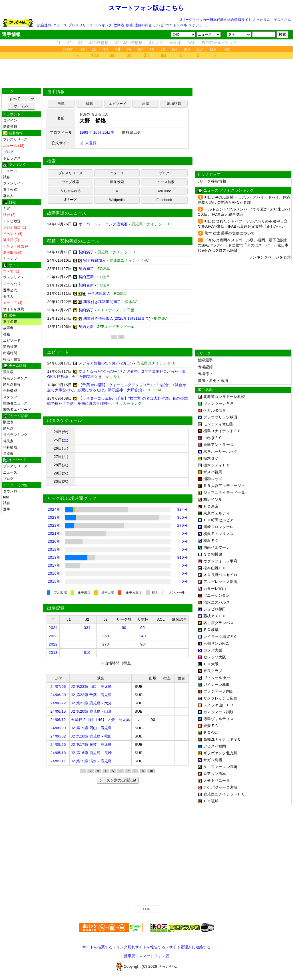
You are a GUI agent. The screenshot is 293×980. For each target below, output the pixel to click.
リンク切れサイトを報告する (141, 947)
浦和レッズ (213, 479)
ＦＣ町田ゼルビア (218, 520)
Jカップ (156, 43)
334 (87, 628)
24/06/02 (58, 736)
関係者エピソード (17, 410)
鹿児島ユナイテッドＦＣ (224, 794)
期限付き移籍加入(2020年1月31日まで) (117, 318)
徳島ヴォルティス (218, 719)
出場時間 (10, 353)
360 (106, 636)
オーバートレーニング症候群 (103, 224)
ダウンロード (14, 491)
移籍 (129, 25)
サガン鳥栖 (213, 760)
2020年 (54, 541)
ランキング (103, 25)
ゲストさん (282, 20)
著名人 (8, 196)
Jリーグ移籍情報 (212, 181)
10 (151, 771)
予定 (227, 49)
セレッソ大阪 (215, 657)
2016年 (54, 573)
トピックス (12, 158)
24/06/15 (58, 711)
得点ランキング (15, 378)
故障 (61, 104)
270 (106, 644)
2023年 (54, 517)
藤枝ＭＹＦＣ (215, 616)
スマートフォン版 (154, 956)
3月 (106, 49)
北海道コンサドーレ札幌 (224, 397)
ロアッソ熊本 (215, 774)
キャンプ (10, 259)
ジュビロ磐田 (215, 609)
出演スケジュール (65, 420)
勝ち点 (8, 428)
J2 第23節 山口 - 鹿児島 (91, 687)
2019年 (54, 549)
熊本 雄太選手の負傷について (230, 233)
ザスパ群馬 (213, 472)
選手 (7, 509)
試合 (7, 177)
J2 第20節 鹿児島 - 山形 (91, 711)
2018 (53, 653)
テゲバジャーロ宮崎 (220, 787)
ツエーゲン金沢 (217, 595)
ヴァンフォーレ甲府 (220, 561)
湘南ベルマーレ (217, 547)
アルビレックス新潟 (220, 582)
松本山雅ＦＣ (215, 568)
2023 (53, 636)
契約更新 (86, 277)
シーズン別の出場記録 (118, 780)
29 (112, 56)
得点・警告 (12, 359)
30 (130, 56)
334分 (182, 509)
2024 (53, 628)
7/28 (95, 56)
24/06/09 (58, 728)
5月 (129, 49)
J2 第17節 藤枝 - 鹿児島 (91, 744)
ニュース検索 (164, 182)
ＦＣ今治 (211, 733)
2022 (53, 644)
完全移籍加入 (95, 260)
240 (142, 636)
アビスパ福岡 (215, 746)
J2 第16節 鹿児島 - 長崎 (91, 753)
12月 (213, 49)
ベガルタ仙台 (215, 410)
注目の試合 (143, 25)
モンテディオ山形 (218, 424)
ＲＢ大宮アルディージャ (224, 486)
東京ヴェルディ (217, 513)
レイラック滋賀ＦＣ (220, 637)
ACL (191, 43)
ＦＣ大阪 (211, 664)
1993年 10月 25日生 (97, 132)
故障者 (119, 25)
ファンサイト (14, 183)
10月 (187, 49)
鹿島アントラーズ (218, 445)
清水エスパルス (217, 602)
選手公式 (10, 190)
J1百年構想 (99, 43)
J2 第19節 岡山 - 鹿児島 (91, 728)
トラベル (180, 25)
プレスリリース (81, 25)
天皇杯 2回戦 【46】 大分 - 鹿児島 (100, 720)
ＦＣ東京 (211, 506)
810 (87, 653)
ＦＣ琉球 (211, 801)
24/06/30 (58, 695)
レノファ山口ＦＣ (218, 705)
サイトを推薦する (97, 947)
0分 (185, 533)
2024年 (54, 509)
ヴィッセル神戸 (217, 678)
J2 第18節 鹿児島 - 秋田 (91, 736)
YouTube (164, 191)
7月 (152, 49)
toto (169, 25)
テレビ (159, 25)
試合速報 (44, 25)
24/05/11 (58, 761)
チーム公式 (12, 284)
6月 (141, 49)
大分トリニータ (217, 780)
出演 (146, 104)
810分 (182, 557)
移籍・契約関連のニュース (73, 241)
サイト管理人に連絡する (190, 947)
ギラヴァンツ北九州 (220, 753)
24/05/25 (58, 744)
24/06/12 (58, 720)
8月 (163, 49)
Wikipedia (117, 200)
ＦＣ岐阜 (211, 630)
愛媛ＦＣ (211, 726)
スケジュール (199, 25)
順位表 (8, 422)
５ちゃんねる (70, 191)
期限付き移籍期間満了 (102, 302)
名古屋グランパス (218, 623)
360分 (182, 517)
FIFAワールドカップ (219, 43)
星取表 (8, 454)
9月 (174, 49)
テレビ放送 (12, 221)
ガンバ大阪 (213, 650)
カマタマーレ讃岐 (218, 712)
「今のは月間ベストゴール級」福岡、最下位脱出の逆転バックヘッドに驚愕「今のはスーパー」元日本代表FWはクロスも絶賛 (243, 245)
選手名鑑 (10, 322)
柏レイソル (213, 499)
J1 (59, 43)
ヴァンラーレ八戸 (218, 403)
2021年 (54, 533)
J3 (80, 43)
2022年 (54, 525)
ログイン (10, 121)
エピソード (12, 340)
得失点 (8, 441)
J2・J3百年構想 (129, 43)
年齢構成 (10, 391)
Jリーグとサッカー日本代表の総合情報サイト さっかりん (225, 20)
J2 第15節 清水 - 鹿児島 (91, 761)
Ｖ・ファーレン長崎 (220, 767)
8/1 (164, 56)
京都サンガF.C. (216, 643)
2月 (95, 49)
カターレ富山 (215, 589)
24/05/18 (58, 753)
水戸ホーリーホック (220, 451)
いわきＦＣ (213, 438)
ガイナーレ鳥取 (217, 685)
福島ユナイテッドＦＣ (222, 431)
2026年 (68, 49)
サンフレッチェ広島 (220, 698)
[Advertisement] (146, 73)
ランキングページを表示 (270, 257)
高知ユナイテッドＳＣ (222, 739)
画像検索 (117, 182)
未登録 (88, 143)
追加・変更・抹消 (213, 381)
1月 (83, 49)
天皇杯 (175, 43)
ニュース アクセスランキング (228, 190)
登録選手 (205, 360)
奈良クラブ (213, 671)
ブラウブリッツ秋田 (220, 417)
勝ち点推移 (12, 384)
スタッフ (10, 397)
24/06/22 (58, 703)
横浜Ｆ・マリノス (218, 534)
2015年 (54, 581)
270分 (182, 525)
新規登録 (10, 127)
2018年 (54, 557)
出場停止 (205, 374)
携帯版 (130, 956)
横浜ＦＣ (211, 541)
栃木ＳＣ (211, 458)
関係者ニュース (15, 403)
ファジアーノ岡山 (218, 691)
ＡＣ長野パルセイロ (220, 575)
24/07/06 (58, 687)
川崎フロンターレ (218, 527)
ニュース (60, 25)
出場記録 (174, 104)
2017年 (54, 565)
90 (124, 628)
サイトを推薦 (14, 309)
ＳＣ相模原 (213, 554)
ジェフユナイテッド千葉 (224, 493)
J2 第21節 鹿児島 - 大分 (91, 703)
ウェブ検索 (70, 182)
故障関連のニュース (67, 213)
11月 (200, 49)
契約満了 (86, 252)
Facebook (164, 200)
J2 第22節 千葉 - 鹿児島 (91, 695)
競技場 (8, 372)
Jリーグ (70, 200)
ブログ (8, 152)
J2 (69, 43)
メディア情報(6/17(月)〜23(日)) (106, 363)
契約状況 (10, 347)
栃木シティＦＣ (217, 465)
